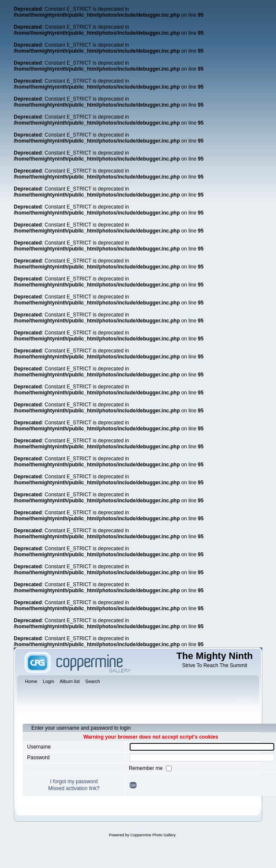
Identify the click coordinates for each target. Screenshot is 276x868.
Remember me (147, 768)
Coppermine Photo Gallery (153, 835)
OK (133, 785)
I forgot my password (74, 781)
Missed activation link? (74, 788)
